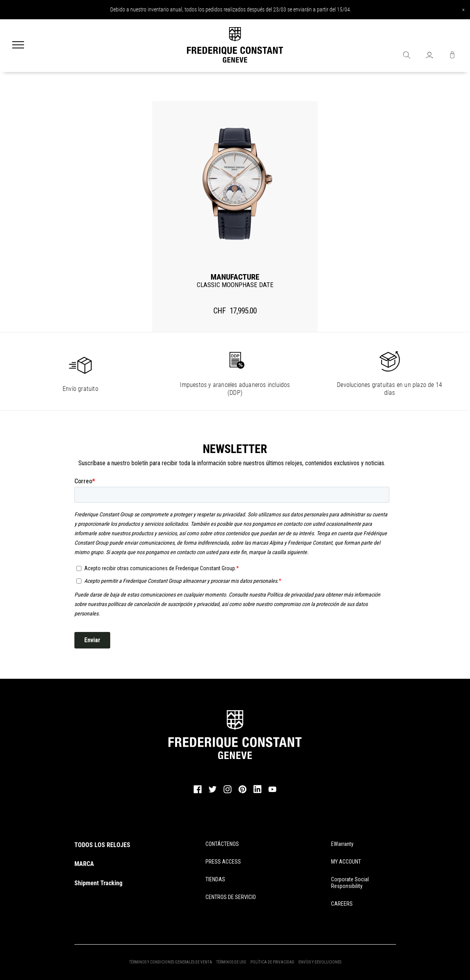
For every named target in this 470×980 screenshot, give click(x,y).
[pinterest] (242, 792)
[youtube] (272, 791)
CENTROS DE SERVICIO (231, 897)
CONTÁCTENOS (222, 844)
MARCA (84, 864)
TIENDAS (215, 879)
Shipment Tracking (98, 883)
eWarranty (342, 844)
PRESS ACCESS (223, 862)
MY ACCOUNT (346, 862)
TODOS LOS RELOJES (102, 845)
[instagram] (228, 792)
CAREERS (342, 904)
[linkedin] (257, 793)
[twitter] (213, 792)
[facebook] (198, 792)
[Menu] (18, 46)
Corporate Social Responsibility (350, 883)
